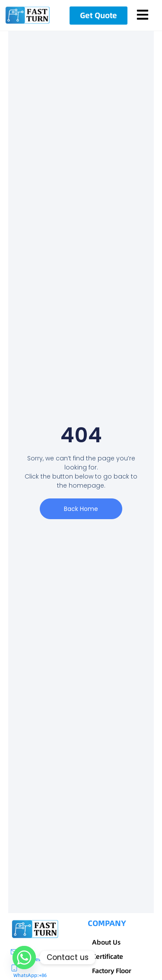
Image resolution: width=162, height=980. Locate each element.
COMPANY (107, 923)
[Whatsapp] (24, 958)
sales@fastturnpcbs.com (56, 959)
